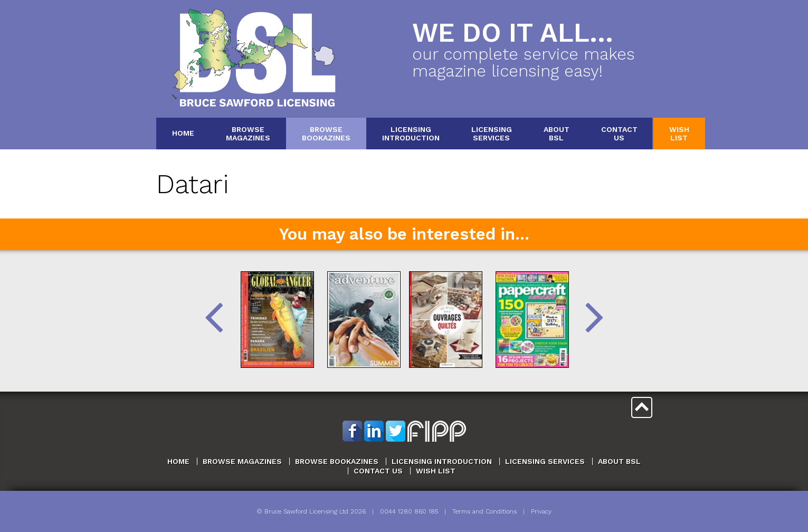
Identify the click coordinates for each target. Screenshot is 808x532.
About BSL (619, 461)
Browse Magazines (242, 461)
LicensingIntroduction (411, 133)
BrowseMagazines (248, 133)
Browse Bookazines (337, 461)
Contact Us (378, 471)
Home (183, 133)
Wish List (436, 471)
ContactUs (619, 133)
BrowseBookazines (326, 133)
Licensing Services (545, 461)
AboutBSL (557, 133)
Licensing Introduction (442, 461)
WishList (679, 133)
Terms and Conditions (484, 511)
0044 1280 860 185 (409, 511)
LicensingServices (492, 133)
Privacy (541, 511)
